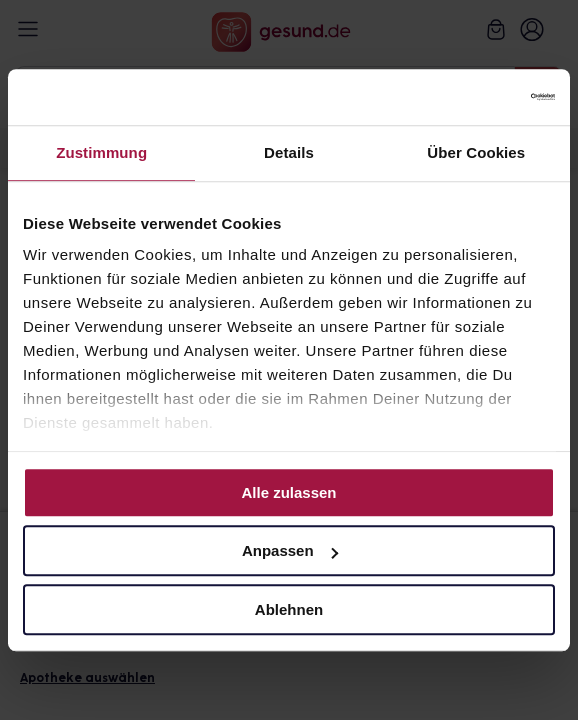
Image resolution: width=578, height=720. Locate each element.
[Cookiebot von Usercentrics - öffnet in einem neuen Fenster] (467, 97)
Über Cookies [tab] (476, 152)
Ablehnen (289, 609)
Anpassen (290, 550)
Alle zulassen (288, 492)
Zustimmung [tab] (101, 152)
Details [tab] (289, 152)
